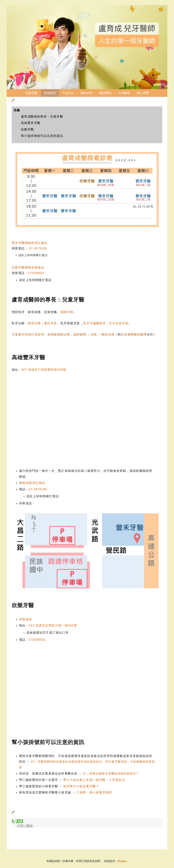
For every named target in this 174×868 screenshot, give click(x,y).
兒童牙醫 (31, 93)
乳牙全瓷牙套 (119, 323)
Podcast (68, 93)
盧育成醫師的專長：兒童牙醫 (42, 117)
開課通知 (105, 93)
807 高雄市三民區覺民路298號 (44, 370)
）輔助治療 (106, 335)
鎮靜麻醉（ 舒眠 (86, 335)
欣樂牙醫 (27, 129)
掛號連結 (26, 619)
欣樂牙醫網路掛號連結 (28, 268)
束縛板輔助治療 (59, 335)
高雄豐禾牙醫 (31, 123)
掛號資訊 (50, 93)
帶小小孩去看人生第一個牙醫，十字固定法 (94, 780)
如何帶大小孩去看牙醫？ (81, 786)
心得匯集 (124, 93)
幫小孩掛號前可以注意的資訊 (42, 136)
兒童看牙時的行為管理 (28, 335)
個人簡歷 (143, 93)
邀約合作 (86, 93)
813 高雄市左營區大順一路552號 (53, 625)
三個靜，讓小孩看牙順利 (94, 792)
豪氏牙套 (51, 323)
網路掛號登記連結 (32, 483)
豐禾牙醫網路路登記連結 (30, 243)
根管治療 (34, 323)
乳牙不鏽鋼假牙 (95, 323)
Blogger (122, 861)
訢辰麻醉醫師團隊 (134, 335)
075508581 (36, 273)
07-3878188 (38, 248)
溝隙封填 (67, 312)
